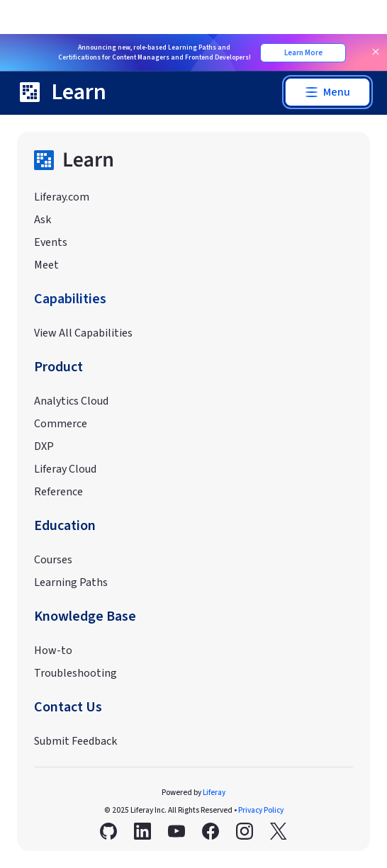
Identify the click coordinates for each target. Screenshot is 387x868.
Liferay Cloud (65, 469)
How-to (53, 650)
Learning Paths (71, 582)
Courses (53, 560)
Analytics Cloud (71, 401)
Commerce (61, 424)
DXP (44, 446)
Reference (58, 492)
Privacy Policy (261, 810)
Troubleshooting (75, 673)
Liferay (214, 793)
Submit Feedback (75, 741)
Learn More (303, 53)
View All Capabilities (83, 333)
